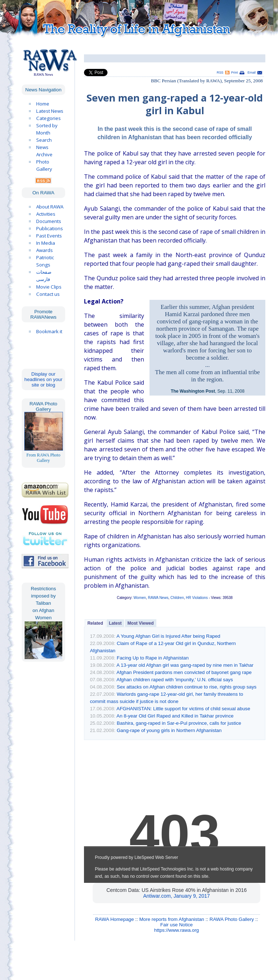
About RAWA (50, 207)
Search (44, 140)
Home (43, 104)
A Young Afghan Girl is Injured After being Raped (169, 636)
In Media (46, 243)
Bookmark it (49, 331)
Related (95, 623)
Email (252, 73)
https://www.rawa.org (177, 930)
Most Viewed (140, 623)
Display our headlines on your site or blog (43, 379)
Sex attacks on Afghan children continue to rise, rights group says (187, 687)
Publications (50, 228)
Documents (49, 221)
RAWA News (158, 598)
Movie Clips (49, 287)
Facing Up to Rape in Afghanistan (153, 658)
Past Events (49, 236)
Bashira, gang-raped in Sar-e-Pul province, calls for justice (179, 723)
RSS (220, 73)
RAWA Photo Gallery (232, 919)
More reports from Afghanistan (172, 919)
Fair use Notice (177, 925)
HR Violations (197, 598)
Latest (115, 623)
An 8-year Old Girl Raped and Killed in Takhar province (175, 716)
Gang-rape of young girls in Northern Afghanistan (169, 730)
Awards (45, 250)
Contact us (48, 294)
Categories (49, 118)
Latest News (50, 111)
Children (177, 598)
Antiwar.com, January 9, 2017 (176, 896)
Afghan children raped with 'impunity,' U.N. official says (175, 680)
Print (235, 73)
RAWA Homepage (115, 919)
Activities (46, 214)
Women (140, 598)
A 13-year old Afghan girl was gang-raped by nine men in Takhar (185, 665)
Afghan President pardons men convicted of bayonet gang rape (184, 672)
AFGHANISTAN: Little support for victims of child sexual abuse (183, 709)
